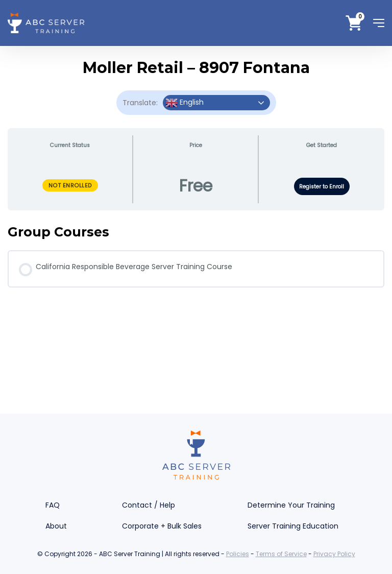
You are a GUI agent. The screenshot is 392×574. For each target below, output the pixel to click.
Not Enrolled (70, 185)
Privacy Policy (334, 554)
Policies (238, 554)
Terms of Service (281, 554)
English (185, 103)
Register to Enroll (322, 187)
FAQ (53, 505)
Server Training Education (293, 526)
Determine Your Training (291, 505)
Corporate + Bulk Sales (162, 526)
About (56, 526)
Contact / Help (149, 505)
